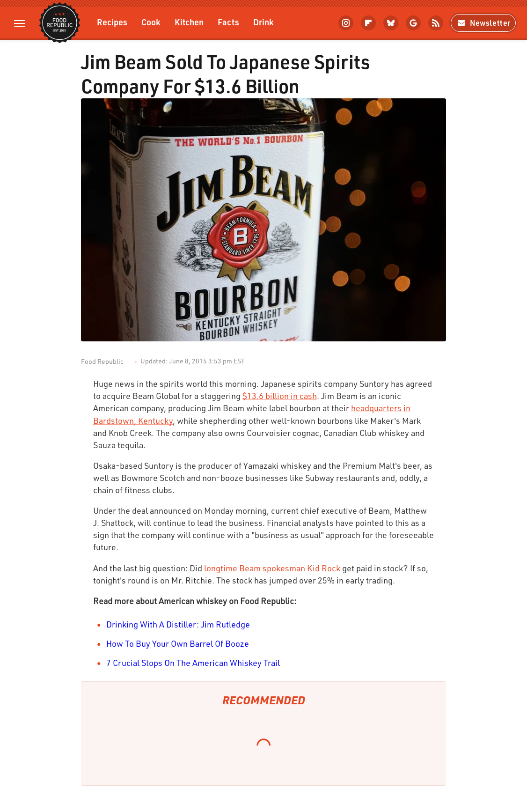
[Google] (413, 23)
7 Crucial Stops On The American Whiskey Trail (193, 663)
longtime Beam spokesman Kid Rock (272, 568)
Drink (263, 22)
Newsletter (483, 23)
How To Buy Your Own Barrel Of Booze (178, 643)
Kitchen (189, 22)
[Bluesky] (391, 23)
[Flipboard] (368, 23)
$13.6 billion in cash (280, 396)
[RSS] (436, 23)
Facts (228, 22)
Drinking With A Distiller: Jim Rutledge (178, 624)
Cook (151, 22)
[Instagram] (346, 23)
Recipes (112, 22)
